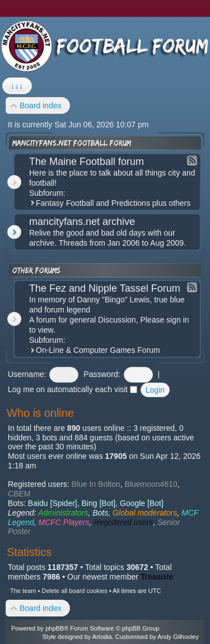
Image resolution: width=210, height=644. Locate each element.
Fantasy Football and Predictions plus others (113, 203)
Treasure (157, 577)
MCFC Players (64, 522)
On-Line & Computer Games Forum (98, 350)
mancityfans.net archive (82, 222)
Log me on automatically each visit (73, 389)
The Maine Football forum (87, 162)
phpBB (55, 628)
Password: (102, 374)
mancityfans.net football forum (72, 143)
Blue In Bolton (96, 484)
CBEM (19, 494)
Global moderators (145, 513)
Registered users (123, 522)
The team (23, 591)
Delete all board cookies (74, 591)
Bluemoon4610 (151, 484)
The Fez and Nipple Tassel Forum (105, 288)
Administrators (63, 513)
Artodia (102, 637)
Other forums (36, 270)
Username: (27, 374)
